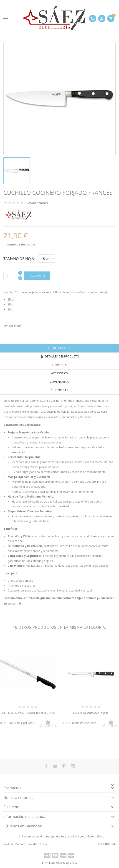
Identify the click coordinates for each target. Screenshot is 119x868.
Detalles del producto (62, 356)
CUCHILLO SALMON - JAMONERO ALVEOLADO (28, 713)
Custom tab (59, 390)
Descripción (61, 348)
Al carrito (37, 276)
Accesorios (59, 373)
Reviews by (13, 326)
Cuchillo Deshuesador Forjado (91, 713)
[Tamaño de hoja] (47, 259)
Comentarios (59, 382)
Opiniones (59, 365)
